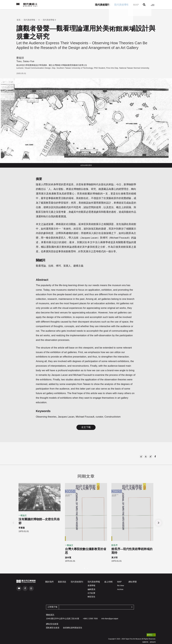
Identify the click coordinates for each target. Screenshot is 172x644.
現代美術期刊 (102, 5)
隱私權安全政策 (53, 628)
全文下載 (86, 427)
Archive (120, 589)
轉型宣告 (91, 597)
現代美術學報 (122, 5)
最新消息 (62, 582)
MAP (136, 5)
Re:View (121, 586)
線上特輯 (108, 582)
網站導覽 (133, 582)
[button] (141, 457)
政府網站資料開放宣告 (73, 628)
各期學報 (91, 586)
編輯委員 (91, 589)
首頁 (19, 20)
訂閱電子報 (53, 607)
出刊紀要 (91, 593)
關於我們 (49, 582)
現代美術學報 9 (49, 20)
